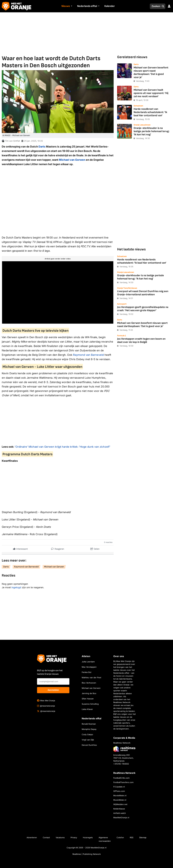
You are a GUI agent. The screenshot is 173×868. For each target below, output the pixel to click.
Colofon (120, 837)
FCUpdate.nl (119, 787)
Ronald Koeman (89, 724)
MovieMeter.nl (120, 795)
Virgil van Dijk (88, 740)
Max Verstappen (89, 667)
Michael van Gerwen (72, 160)
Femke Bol (86, 672)
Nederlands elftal (87, 6)
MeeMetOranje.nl (121, 818)
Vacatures (60, 837)
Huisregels (88, 837)
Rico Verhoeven (89, 683)
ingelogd (16, 587)
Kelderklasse (119, 809)
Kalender (110, 6)
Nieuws (66, 6)
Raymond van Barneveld (88, 355)
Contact (46, 837)
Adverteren (32, 837)
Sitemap (143, 837)
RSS (132, 837)
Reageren (58, 548)
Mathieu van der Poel (91, 677)
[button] (71, 6)
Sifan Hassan (88, 699)
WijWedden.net (120, 804)
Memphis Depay (89, 729)
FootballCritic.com (121, 778)
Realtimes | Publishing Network (87, 854)
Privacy (74, 837)
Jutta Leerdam (88, 662)
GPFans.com (119, 791)
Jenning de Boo (89, 693)
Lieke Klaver (87, 709)
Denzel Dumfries (89, 745)
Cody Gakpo (87, 734)
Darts (42, 147)
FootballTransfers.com (123, 782)
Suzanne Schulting (90, 704)
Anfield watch (120, 813)
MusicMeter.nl (120, 800)
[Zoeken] (155, 6)
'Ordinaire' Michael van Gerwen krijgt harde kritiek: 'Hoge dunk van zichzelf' (62, 447)
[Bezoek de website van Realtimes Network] (124, 749)
